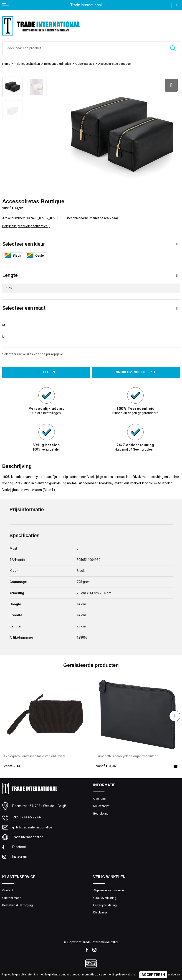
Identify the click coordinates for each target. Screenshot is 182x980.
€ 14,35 (15, 766)
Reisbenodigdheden (58, 64)
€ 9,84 (106, 766)
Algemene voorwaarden (109, 890)
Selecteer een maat (24, 308)
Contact (8, 890)
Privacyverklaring (105, 905)
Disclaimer (100, 912)
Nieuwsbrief (101, 806)
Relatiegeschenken (27, 64)
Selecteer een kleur (24, 244)
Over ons (99, 799)
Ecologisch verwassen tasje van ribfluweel (34, 756)
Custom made (12, 898)
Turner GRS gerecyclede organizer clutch (126, 756)
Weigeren (174, 975)
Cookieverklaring (105, 898)
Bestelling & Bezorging (18, 905)
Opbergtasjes (85, 64)
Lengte (10, 275)
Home (6, 64)
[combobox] (84, 48)
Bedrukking (101, 813)
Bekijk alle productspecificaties (26, 226)
